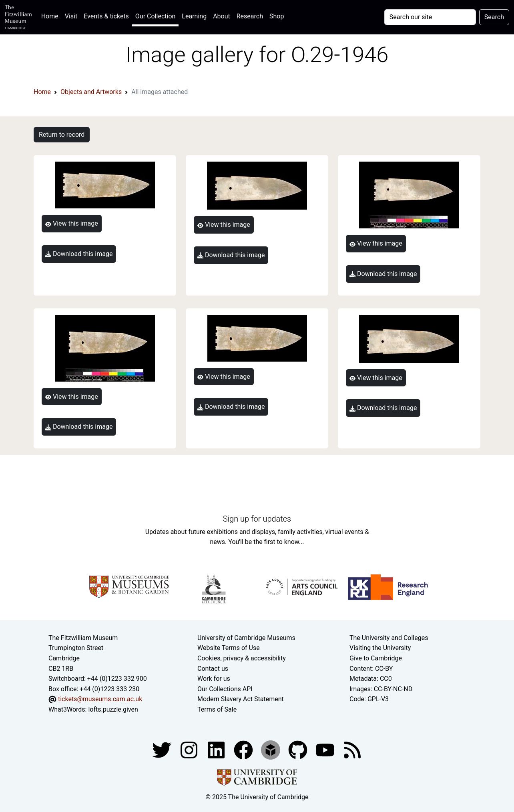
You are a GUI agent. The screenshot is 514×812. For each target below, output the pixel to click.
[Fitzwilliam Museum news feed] (352, 749)
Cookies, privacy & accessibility (242, 658)
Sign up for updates (257, 519)
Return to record (62, 135)
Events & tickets (106, 16)
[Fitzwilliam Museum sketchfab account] (271, 749)
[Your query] (430, 17)
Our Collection (155, 16)
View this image (72, 223)
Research (250, 16)
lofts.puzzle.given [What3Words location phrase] (113, 709)
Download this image (79, 254)
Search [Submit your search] (494, 17)
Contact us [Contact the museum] (213, 669)
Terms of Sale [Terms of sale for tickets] (217, 709)
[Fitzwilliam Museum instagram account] (190, 749)
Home (51, 15)
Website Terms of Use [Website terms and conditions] (229, 648)
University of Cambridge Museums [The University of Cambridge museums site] (246, 638)
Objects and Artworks (91, 92)
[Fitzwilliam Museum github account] (299, 749)
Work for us (214, 679)
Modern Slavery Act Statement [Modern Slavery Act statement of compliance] (241, 699)
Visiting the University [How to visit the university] (380, 648)
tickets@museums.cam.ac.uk (100, 699)
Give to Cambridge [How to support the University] (376, 658)
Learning (194, 16)
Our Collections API (225, 689)
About (222, 16)
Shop (277, 16)
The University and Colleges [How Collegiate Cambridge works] (389, 638)
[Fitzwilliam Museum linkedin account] (244, 749)
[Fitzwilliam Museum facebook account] (217, 749)
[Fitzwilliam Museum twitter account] (163, 749)
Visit (71, 16)
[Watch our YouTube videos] (326, 749)
